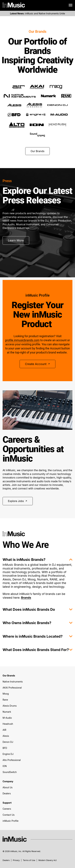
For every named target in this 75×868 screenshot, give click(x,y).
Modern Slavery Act (47, 860)
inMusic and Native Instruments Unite (38, 13)
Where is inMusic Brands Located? (37, 636)
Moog (6, 694)
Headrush (8, 724)
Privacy (16, 860)
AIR (4, 730)
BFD (5, 748)
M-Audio (7, 718)
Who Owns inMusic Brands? (37, 623)
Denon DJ (8, 742)
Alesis (6, 736)
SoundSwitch (10, 772)
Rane (5, 700)
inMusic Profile (11, 821)
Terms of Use (29, 860)
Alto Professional (12, 760)
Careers (7, 809)
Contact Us (9, 815)
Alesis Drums (10, 706)
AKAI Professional (12, 688)
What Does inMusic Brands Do (37, 609)
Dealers (7, 793)
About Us (8, 787)
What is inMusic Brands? (37, 560)
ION (5, 766)
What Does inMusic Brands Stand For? (37, 650)
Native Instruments (13, 682)
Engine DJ (8, 754)
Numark (7, 712)
